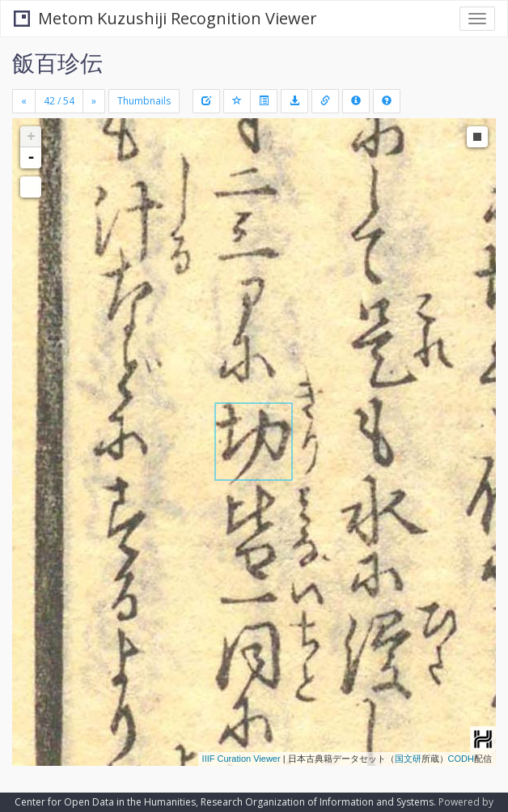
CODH (461, 759)
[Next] (94, 101)
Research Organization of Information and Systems (317, 802)
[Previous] (24, 101)
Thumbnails (144, 101)
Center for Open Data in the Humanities (105, 802)
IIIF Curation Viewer (241, 759)
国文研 (408, 759)
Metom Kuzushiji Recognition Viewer (165, 18)
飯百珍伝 (57, 62)
